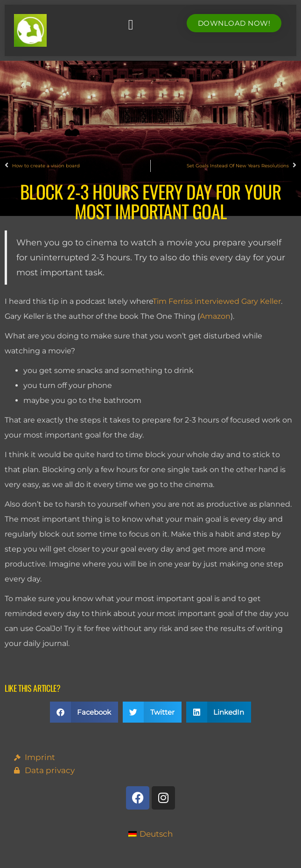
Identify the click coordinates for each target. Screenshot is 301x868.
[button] (131, 25)
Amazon (215, 316)
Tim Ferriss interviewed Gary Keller (217, 301)
